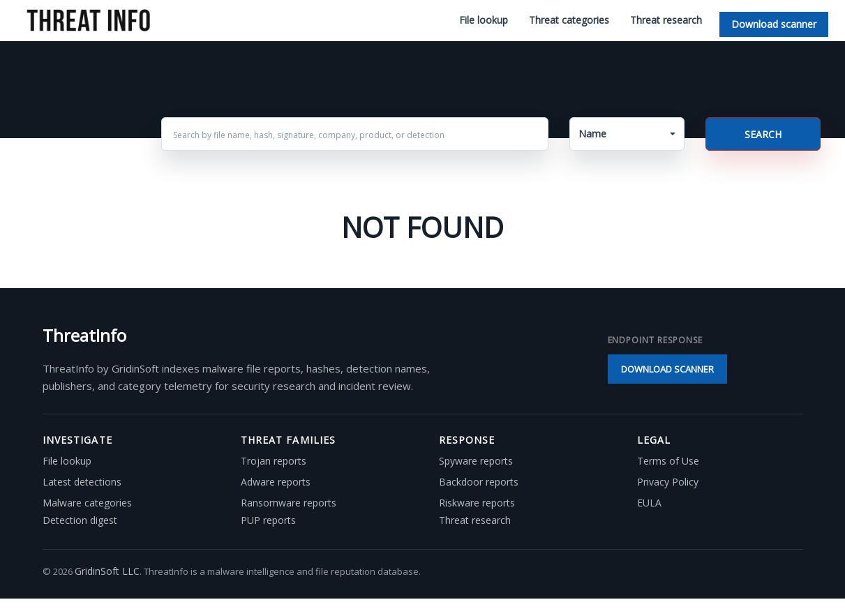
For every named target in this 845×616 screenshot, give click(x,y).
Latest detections (82, 482)
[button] (627, 134)
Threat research (666, 20)
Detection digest (80, 520)
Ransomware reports (289, 503)
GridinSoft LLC (107, 571)
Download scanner (774, 24)
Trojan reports (274, 461)
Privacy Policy (668, 482)
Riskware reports (477, 503)
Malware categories (87, 503)
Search (763, 134)
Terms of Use (668, 461)
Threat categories (569, 20)
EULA (649, 503)
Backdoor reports (479, 482)
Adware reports (276, 482)
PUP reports (268, 520)
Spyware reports (476, 461)
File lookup (484, 20)
